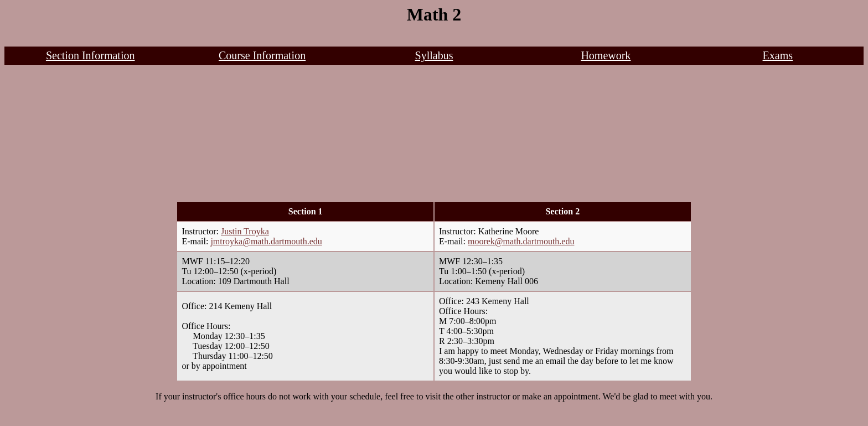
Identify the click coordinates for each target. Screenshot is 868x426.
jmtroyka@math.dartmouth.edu (266, 241)
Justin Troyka (245, 231)
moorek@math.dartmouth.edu (521, 241)
